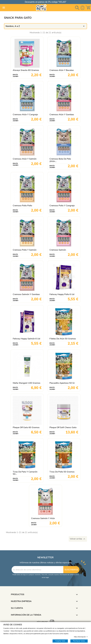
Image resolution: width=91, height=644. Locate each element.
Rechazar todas (79, 641)
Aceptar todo (60, 641)
